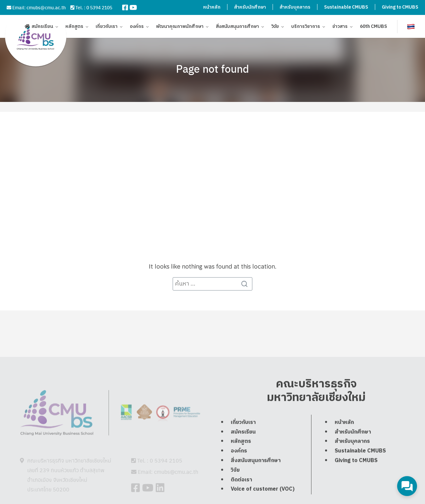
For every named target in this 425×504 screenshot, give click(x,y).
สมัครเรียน (42, 27)
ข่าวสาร (340, 27)
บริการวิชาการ (306, 27)
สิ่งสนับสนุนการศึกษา (237, 27)
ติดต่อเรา (241, 495)
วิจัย (275, 27)
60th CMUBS (374, 27)
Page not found (212, 68)
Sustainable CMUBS (346, 7)
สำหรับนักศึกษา (250, 7)
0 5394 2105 (99, 7)
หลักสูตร (74, 27)
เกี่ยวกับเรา (107, 27)
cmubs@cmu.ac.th (46, 7)
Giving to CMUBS (400, 7)
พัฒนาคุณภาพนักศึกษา (180, 27)
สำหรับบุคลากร (295, 7)
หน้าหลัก (212, 7)
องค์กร (137, 27)
